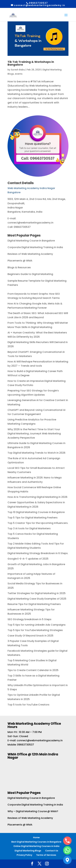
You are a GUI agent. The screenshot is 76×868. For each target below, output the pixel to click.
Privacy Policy (24, 855)
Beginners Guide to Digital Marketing (30, 274)
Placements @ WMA (20, 261)
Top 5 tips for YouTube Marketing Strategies (35, 630)
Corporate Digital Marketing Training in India (35, 247)
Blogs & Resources (19, 267)
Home (36, 837)
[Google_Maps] (67, 860)
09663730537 (26, 745)
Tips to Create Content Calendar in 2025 (33, 670)
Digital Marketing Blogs (28, 851)
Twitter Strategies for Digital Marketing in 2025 (37, 593)
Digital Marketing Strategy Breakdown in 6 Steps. (38, 553)
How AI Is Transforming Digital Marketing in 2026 (37, 497)
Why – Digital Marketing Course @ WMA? (33, 811)
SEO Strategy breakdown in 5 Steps (29, 619)
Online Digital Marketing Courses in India (36, 846)
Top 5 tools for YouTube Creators (28, 705)
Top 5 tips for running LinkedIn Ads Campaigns (37, 625)
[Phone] (67, 841)
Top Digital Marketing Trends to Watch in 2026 (36, 453)
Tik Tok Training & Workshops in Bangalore (31, 63)
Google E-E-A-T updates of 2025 (28, 559)
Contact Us (52, 851)
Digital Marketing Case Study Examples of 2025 (37, 599)
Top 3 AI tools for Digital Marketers (29, 528)
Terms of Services (46, 855)
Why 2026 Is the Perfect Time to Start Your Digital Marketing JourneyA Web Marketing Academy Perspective (34, 434)
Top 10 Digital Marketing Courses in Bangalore (36, 512)
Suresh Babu (18, 70)
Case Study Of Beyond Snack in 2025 (30, 636)
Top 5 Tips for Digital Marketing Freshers (33, 518)
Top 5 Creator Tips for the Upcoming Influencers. (38, 523)
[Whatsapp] (67, 850)
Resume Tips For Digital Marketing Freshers (34, 604)
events (19, 74)
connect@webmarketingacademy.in (40, 740)
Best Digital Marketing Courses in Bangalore (36, 842)
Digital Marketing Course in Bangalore (31, 241)
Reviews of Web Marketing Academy (30, 254)
